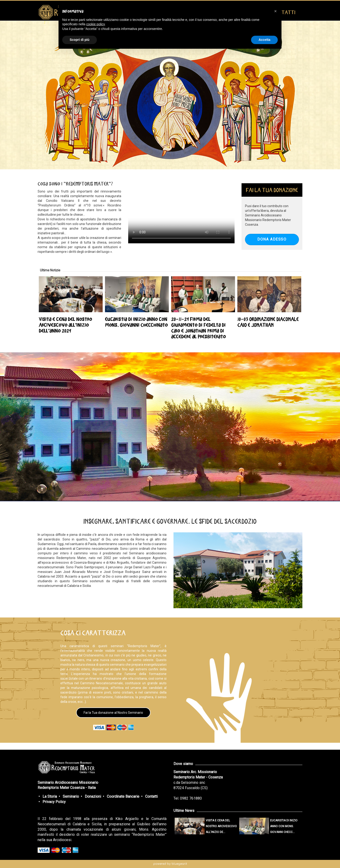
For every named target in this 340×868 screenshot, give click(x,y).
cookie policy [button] (96, 24)
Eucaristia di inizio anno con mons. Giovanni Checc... (284, 826)
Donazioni (93, 796)
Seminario (71, 796)
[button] (275, 11)
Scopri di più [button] (80, 40)
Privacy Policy (54, 802)
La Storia (50, 796)
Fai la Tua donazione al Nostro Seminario (113, 713)
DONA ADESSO (272, 239)
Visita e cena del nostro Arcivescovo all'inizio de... (221, 826)
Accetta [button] (264, 40)
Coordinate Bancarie (123, 796)
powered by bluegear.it (170, 864)
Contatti (151, 796)
